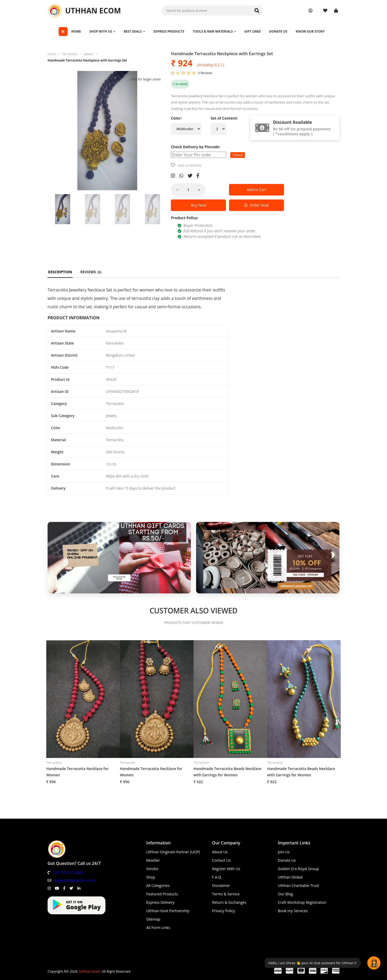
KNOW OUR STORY (310, 31)
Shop (151, 877)
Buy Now (198, 205)
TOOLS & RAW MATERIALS (214, 32)
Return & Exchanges (229, 902)
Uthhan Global (290, 877)
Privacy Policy (224, 911)
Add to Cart (257, 190)
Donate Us (287, 860)
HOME (76, 31)
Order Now (256, 205)
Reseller (153, 860)
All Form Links (158, 928)
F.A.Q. (217, 877)
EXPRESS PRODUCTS (169, 31)
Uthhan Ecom (90, 971)
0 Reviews (205, 73)
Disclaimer (221, 886)
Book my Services (293, 911)
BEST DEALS (134, 32)
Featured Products (162, 894)
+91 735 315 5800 (68, 872)
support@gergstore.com (75, 880)
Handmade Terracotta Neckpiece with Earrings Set (87, 60)
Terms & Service (226, 894)
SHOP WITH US (102, 32)
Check (238, 155)
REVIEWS (91, 272)
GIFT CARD (253, 31)
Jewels (89, 54)
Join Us (284, 852)
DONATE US (278, 31)
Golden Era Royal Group (298, 869)
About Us (220, 852)
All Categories (158, 886)
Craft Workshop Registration (302, 902)
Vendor (152, 869)
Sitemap (153, 919)
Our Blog (285, 894)
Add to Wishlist (190, 165)
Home (52, 54)
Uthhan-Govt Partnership (168, 911)
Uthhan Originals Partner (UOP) (173, 852)
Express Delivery (160, 902)
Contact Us (221, 860)
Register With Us (226, 869)
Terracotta (70, 54)
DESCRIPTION (60, 272)
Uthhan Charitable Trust (299, 886)
